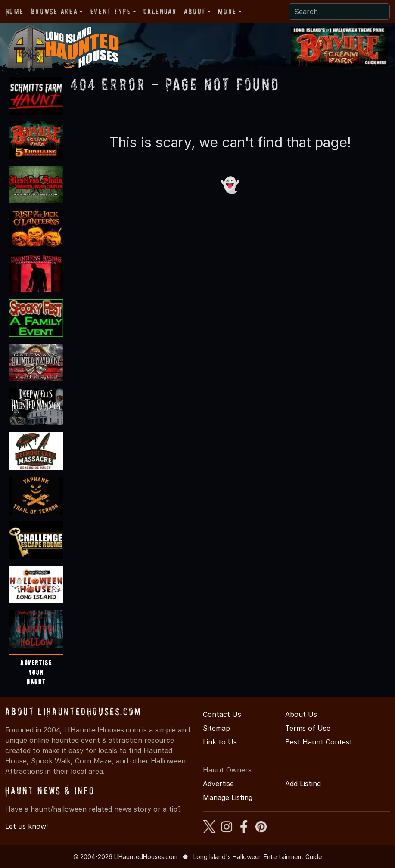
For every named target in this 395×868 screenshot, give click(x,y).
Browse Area (54, 11)
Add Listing (303, 784)
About (195, 11)
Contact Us (222, 714)
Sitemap (216, 728)
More (227, 11)
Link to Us (220, 742)
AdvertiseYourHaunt (36, 672)
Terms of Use (308, 728)
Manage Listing (228, 797)
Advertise (218, 784)
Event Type (111, 11)
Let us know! (26, 826)
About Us (301, 714)
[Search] (339, 12)
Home (14, 11)
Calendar (160, 11)
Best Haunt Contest (319, 742)
